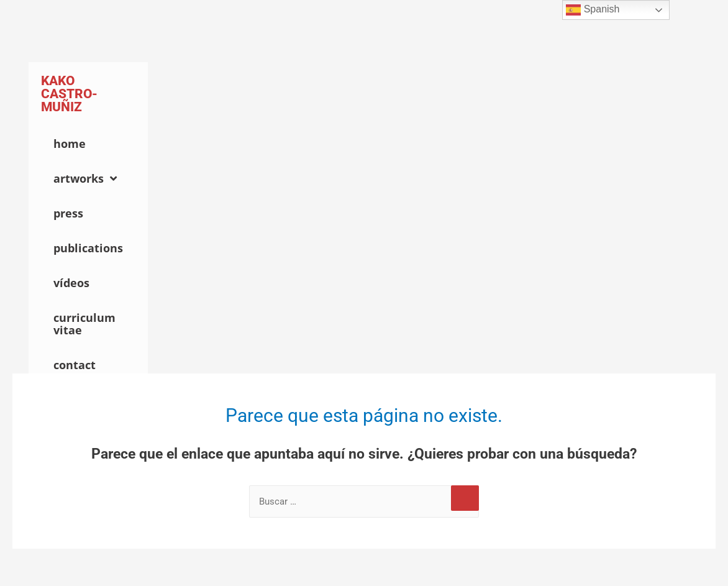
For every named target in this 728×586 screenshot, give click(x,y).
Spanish (593, 10)
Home (70, 144)
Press (68, 213)
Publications (88, 248)
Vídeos (71, 283)
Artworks (85, 178)
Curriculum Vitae (84, 324)
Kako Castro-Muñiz (69, 94)
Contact (75, 365)
